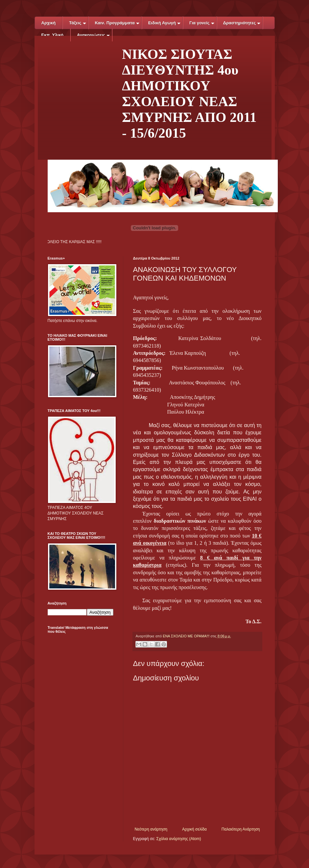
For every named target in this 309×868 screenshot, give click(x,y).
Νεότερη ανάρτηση (151, 829)
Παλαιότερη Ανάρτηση (241, 829)
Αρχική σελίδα (194, 829)
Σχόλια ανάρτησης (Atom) (178, 839)
